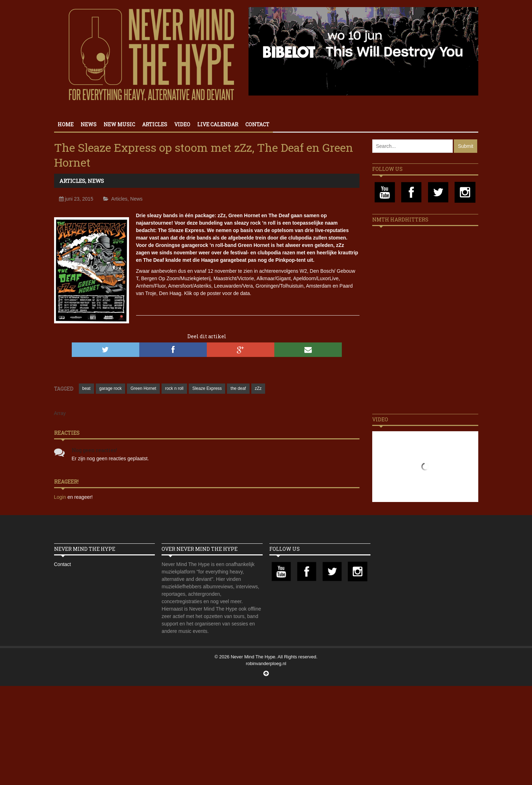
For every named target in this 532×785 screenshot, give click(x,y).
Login (61, 497)
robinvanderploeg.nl (266, 663)
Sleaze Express (207, 388)
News (89, 124)
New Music (119, 124)
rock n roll (174, 388)
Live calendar (218, 124)
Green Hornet (143, 388)
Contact (257, 124)
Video (182, 124)
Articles (155, 124)
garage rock (110, 388)
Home (66, 124)
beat (86, 388)
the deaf (238, 388)
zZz (258, 388)
